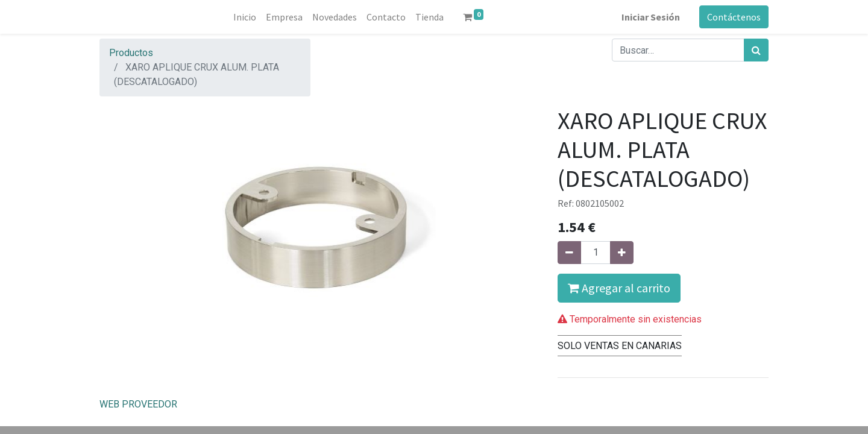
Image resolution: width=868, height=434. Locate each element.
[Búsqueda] (756, 50)
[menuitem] (245, 17)
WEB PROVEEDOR (138, 404)
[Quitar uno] (569, 253)
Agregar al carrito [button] (619, 288)
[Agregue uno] (622, 253)
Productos (131, 53)
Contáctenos (734, 17)
